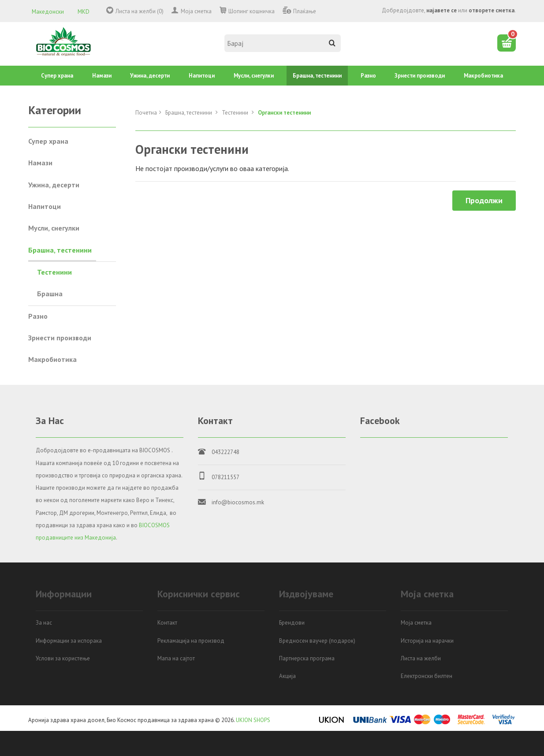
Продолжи (484, 200)
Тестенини (236, 113)
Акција (287, 676)
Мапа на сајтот (176, 658)
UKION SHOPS (253, 720)
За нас (44, 623)
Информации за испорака (69, 641)
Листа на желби (421, 658)
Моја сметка (196, 11)
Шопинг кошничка (252, 11)
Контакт (167, 623)
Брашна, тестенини (317, 76)
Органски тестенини (284, 113)
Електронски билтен (427, 676)
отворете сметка (492, 10)
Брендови (292, 623)
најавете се (442, 10)
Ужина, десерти (150, 76)
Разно (368, 76)
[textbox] (283, 43)
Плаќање (305, 11)
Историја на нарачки (427, 641)
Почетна (146, 113)
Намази (102, 76)
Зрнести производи (420, 76)
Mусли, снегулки (254, 76)
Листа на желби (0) (140, 11)
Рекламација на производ (191, 641)
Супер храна (57, 76)
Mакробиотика (483, 76)
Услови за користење (63, 658)
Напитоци (202, 76)
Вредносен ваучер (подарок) (317, 641)
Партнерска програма (307, 658)
